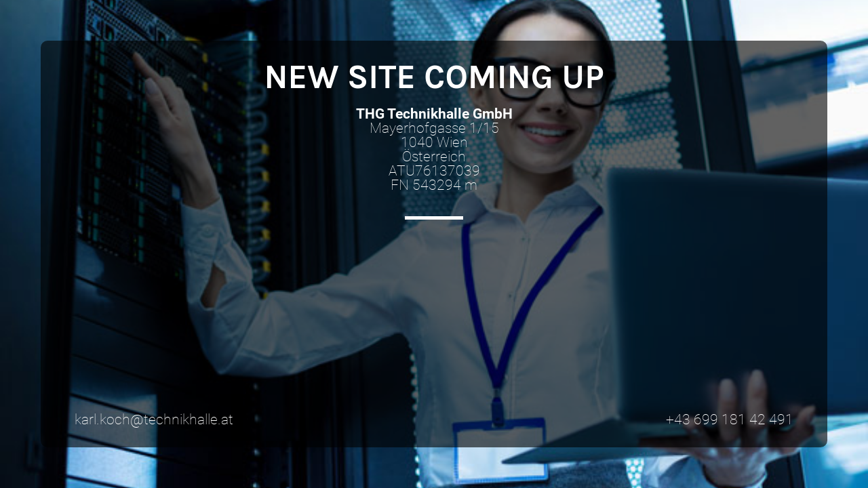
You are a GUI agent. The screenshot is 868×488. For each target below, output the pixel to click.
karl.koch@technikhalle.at (154, 420)
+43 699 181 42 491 (730, 420)
